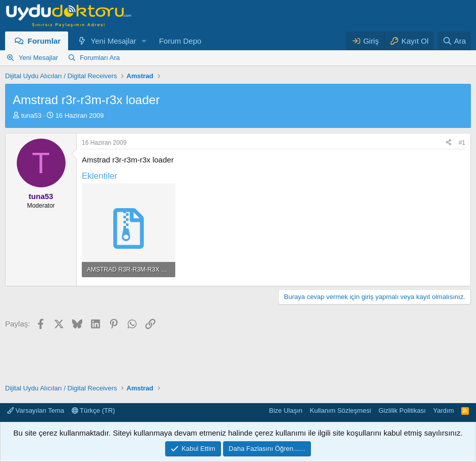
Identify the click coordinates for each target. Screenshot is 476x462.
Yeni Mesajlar (114, 41)
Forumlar (44, 41)
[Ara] (454, 41)
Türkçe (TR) (93, 410)
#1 (462, 143)
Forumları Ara (100, 58)
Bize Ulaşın (286, 410)
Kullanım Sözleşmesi (341, 410)
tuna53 (31, 115)
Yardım (444, 410)
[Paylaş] (449, 143)
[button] (144, 41)
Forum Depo (180, 41)
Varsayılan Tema (36, 410)
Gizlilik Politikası (402, 410)
